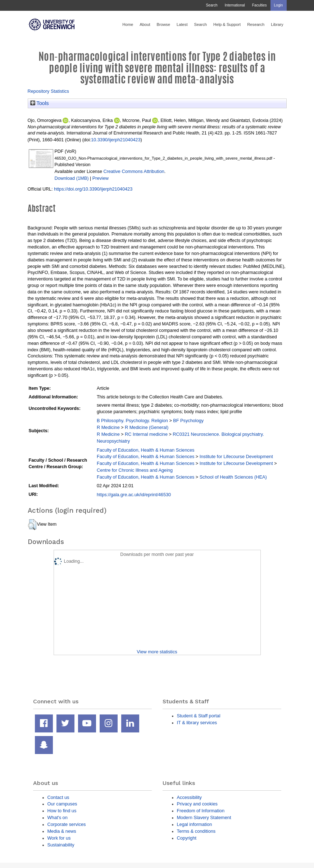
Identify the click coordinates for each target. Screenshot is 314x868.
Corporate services (67, 824)
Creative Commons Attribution (134, 171)
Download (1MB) (72, 178)
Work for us (59, 838)
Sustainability (61, 845)
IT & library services (197, 723)
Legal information (195, 824)
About (145, 24)
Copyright (187, 838)
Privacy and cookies (197, 804)
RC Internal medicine (146, 434)
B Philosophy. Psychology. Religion (132, 421)
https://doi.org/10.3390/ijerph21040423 (93, 189)
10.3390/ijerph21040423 (116, 140)
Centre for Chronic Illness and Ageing (135, 470)
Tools (40, 103)
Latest (182, 24)
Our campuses (62, 804)
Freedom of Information (201, 811)
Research (256, 24)
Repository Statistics (49, 91)
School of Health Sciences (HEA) (233, 477)
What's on (58, 817)
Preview (101, 178)
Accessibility (189, 797)
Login (279, 5)
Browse (163, 24)
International (235, 5)
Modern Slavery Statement (204, 817)
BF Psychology (188, 421)
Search (211, 5)
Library (277, 24)
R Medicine (108, 427)
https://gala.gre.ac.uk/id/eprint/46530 (134, 495)
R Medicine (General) (147, 427)
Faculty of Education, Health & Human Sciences (145, 450)
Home (128, 24)
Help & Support (227, 24)
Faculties (260, 5)
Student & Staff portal (199, 716)
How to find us (62, 811)
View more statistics (157, 652)
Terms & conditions (196, 831)
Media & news (62, 831)
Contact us (58, 797)
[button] (32, 525)
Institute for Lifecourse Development (236, 456)
